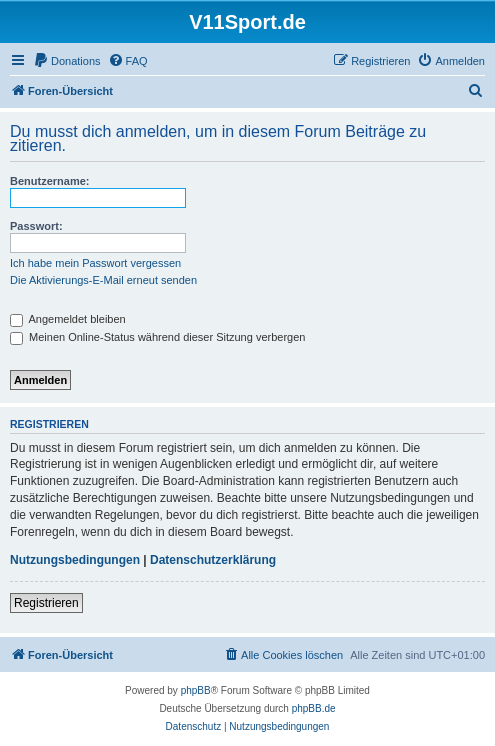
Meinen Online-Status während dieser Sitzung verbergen (157, 337)
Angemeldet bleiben (68, 319)
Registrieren (46, 603)
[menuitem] (67, 61)
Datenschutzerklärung (213, 560)
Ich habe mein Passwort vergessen (95, 263)
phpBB (196, 690)
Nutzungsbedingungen (75, 560)
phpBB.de (314, 708)
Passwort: (36, 226)
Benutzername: (49, 181)
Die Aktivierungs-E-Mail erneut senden (103, 280)
